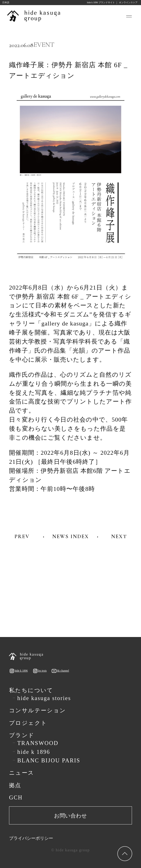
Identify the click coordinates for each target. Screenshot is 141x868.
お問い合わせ (70, 816)
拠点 (15, 785)
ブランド (22, 735)
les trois (40, 671)
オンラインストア (128, 3)
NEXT (119, 537)
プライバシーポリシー (31, 838)
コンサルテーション (38, 710)
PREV (22, 537)
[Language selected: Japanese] (12, 3)
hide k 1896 (18, 671)
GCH (16, 798)
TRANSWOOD (38, 743)
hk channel (60, 671)
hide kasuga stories (44, 698)
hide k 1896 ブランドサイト (101, 3)
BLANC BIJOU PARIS (49, 761)
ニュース (22, 773)
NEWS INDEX (71, 537)
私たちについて (31, 690)
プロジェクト (28, 723)
